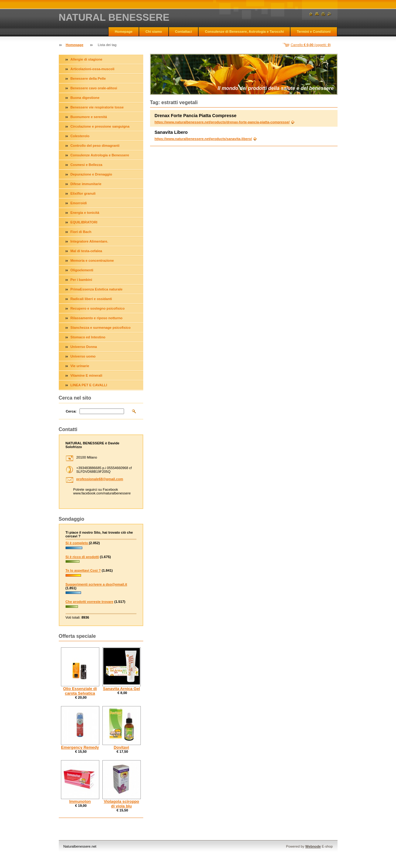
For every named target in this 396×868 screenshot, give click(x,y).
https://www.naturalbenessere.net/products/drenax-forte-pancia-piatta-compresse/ (222, 122)
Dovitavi (122, 747)
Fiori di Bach (81, 232)
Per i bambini (81, 280)
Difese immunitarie (86, 184)
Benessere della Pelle (88, 78)
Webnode (313, 846)
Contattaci (184, 32)
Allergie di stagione (86, 59)
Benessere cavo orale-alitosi (94, 88)
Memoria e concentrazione (92, 260)
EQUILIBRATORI (84, 222)
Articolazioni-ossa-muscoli (93, 69)
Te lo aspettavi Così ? (83, 570)
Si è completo (77, 543)
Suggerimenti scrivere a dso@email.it (96, 584)
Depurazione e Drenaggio (91, 174)
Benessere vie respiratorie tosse (97, 107)
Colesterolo (80, 136)
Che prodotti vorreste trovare (90, 602)
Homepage (124, 32)
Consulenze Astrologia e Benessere (100, 155)
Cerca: (71, 411)
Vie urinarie (80, 366)
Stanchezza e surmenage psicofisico (101, 328)
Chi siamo (154, 32)
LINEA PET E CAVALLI (89, 385)
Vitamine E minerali (86, 375)
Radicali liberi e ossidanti (91, 299)
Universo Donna (84, 347)
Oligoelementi (82, 270)
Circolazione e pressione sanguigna (100, 126)
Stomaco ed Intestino (88, 337)
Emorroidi (79, 203)
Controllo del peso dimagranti (95, 146)
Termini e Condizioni (314, 32)
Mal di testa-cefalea (86, 251)
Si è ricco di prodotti (82, 557)
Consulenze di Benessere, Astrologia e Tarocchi (244, 32)
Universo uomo (83, 356)
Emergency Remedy (80, 747)
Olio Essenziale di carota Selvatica (80, 691)
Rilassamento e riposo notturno (97, 318)
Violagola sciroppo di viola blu (121, 804)
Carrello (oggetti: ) (311, 45)
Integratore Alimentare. (89, 241)
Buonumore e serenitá (89, 117)
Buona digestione (85, 98)
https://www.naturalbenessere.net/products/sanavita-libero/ (203, 139)
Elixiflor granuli (83, 193)
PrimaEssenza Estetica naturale (97, 289)
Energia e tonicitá (85, 213)
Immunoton (80, 801)
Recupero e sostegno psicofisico (98, 308)
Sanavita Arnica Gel (122, 689)
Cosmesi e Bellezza (86, 165)
